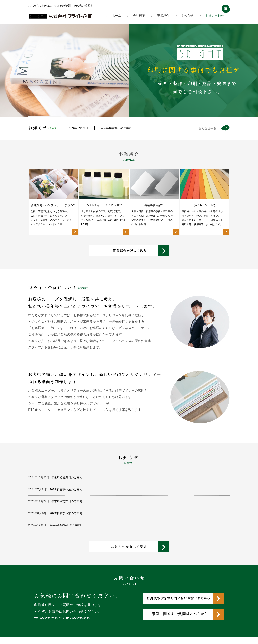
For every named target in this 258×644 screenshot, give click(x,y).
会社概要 (139, 15)
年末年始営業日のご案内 (116, 128)
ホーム (116, 15)
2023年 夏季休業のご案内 (66, 513)
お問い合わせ (215, 15)
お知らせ (187, 15)
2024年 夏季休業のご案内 (66, 489)
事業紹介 (163, 15)
